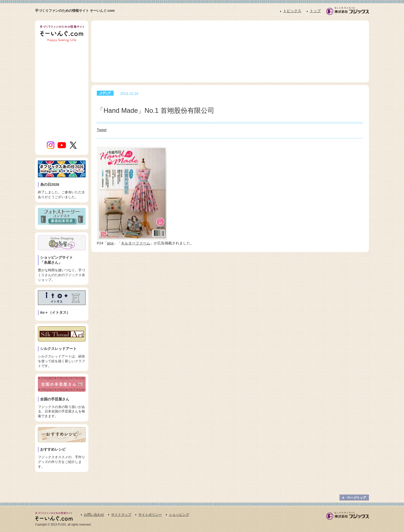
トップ (315, 11)
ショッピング (179, 515)
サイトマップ (121, 515)
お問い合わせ (94, 515)
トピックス (292, 11)
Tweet (102, 130)
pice (110, 243)
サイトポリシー (150, 515)
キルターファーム (136, 243)
